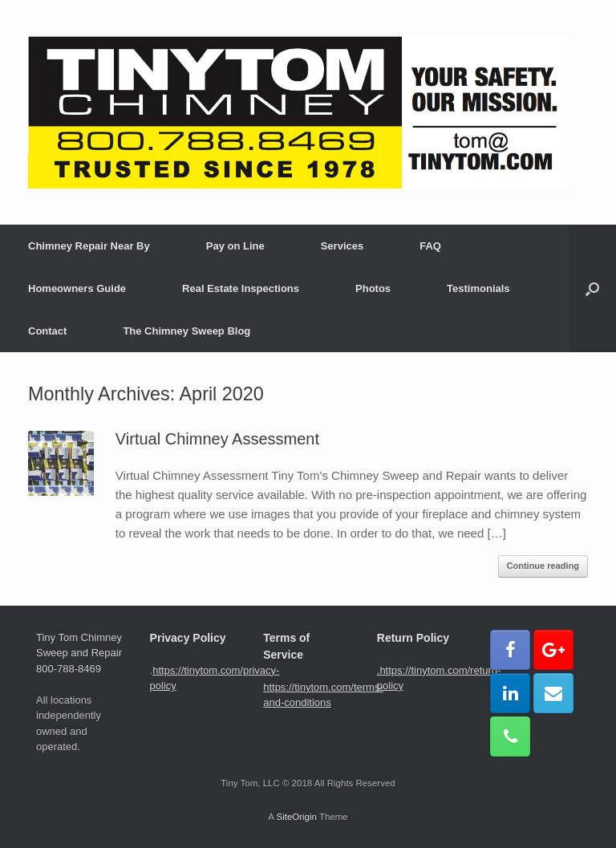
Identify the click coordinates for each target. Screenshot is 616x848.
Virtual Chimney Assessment (217, 439)
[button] (592, 288)
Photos (373, 288)
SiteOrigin (296, 817)
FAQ (430, 246)
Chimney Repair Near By (89, 246)
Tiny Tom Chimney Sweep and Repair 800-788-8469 (79, 653)
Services (342, 246)
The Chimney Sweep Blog (186, 331)
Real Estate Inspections (241, 288)
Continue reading (543, 566)
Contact (47, 331)
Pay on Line (235, 246)
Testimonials (478, 288)
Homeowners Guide (77, 288)
